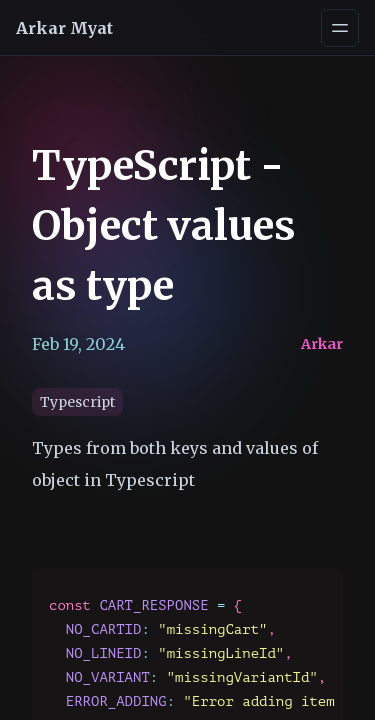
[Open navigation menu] (340, 28)
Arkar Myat (64, 28)
